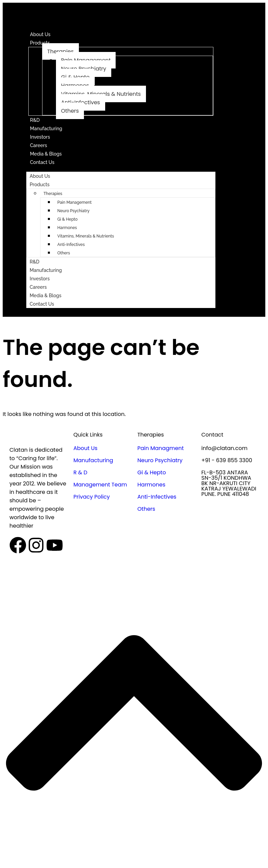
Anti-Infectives (71, 245)
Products (40, 43)
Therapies (61, 51)
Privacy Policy (92, 497)
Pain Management (75, 202)
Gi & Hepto (67, 219)
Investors (40, 137)
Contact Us (42, 162)
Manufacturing (46, 129)
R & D (80, 472)
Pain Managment (161, 448)
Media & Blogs (46, 154)
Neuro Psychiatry (73, 211)
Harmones (67, 228)
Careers (39, 145)
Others (70, 111)
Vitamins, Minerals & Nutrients (86, 236)
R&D (35, 120)
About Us (40, 34)
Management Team (100, 485)
